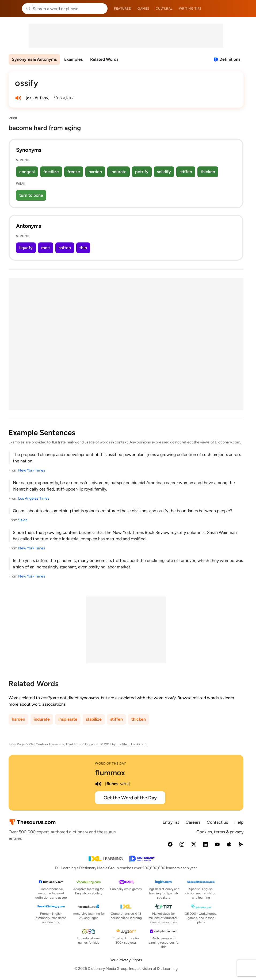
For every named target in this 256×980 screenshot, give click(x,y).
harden (95, 172)
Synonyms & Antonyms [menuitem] (34, 59)
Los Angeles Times (34, 498)
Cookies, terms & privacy (220, 832)
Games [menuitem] (143, 9)
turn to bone (31, 195)
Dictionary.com (244, 9)
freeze (74, 172)
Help (239, 822)
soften (65, 248)
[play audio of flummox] (98, 784)
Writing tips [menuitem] (190, 9)
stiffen (186, 172)
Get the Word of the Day (130, 798)
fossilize (51, 172)
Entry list (171, 822)
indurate (119, 172)
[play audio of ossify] (18, 98)
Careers (193, 822)
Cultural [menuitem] (164, 9)
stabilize (94, 719)
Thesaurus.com (12, 9)
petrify (142, 172)
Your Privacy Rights (126, 960)
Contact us (217, 822)
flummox (110, 773)
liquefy (26, 248)
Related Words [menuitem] (104, 59)
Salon (23, 520)
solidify (164, 172)
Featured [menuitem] (123, 9)
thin (83, 248)
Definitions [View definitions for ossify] (230, 59)
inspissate (68, 719)
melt (46, 248)
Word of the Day (111, 764)
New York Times (32, 470)
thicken (208, 172)
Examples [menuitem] (73, 59)
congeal (27, 172)
